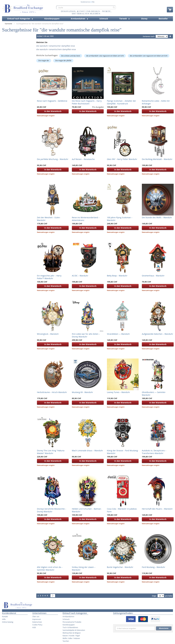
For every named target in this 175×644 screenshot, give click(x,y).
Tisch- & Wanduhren (70, 627)
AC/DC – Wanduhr (80, 276)
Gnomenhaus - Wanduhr (153, 276)
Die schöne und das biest (71, 56)
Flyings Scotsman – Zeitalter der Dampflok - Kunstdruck (121, 102)
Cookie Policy (37, 625)
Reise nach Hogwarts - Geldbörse (52, 101)
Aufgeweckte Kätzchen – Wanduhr (157, 334)
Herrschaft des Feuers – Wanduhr (157, 509)
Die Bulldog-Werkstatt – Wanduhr (157, 159)
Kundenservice (86, 2)
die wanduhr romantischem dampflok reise (56, 49)
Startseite (9, 24)
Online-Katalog (8, 622)
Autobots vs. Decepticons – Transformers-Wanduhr (154, 452)
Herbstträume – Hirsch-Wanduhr (52, 392)
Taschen (66, 641)
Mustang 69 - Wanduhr (82, 392)
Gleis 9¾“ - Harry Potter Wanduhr (122, 159)
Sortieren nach (149, 36)
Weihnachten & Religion (72, 633)
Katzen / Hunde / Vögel (71, 636)
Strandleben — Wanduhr (118, 334)
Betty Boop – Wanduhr (117, 276)
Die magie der (44, 60)
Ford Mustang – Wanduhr (154, 567)
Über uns (36, 616)
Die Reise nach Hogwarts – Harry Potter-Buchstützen (87, 102)
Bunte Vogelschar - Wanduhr (120, 567)
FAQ (93, 2)
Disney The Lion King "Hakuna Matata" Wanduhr (51, 452)
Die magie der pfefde (63, 60)
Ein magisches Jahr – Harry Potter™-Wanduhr (49, 277)
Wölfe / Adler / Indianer (71, 638)
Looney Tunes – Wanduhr (118, 392)
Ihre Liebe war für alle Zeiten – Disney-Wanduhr (86, 335)
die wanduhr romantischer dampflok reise (56, 46)
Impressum (37, 619)
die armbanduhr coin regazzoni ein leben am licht (149, 56)
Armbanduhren (68, 616)
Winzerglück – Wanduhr (48, 334)
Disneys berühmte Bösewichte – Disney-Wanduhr (52, 510)
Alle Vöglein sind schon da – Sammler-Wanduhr (50, 568)
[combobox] (86, 7)
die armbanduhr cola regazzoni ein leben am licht (105, 56)
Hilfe (4, 619)
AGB (34, 627)
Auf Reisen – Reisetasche (83, 159)
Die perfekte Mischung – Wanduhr (53, 159)
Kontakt (5, 616)
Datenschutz (37, 622)
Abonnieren (164, 628)
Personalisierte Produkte (72, 622)
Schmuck (66, 619)
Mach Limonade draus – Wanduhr (87, 451)
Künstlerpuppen (69, 625)
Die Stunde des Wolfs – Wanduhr (157, 217)
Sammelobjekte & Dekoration (74, 630)
